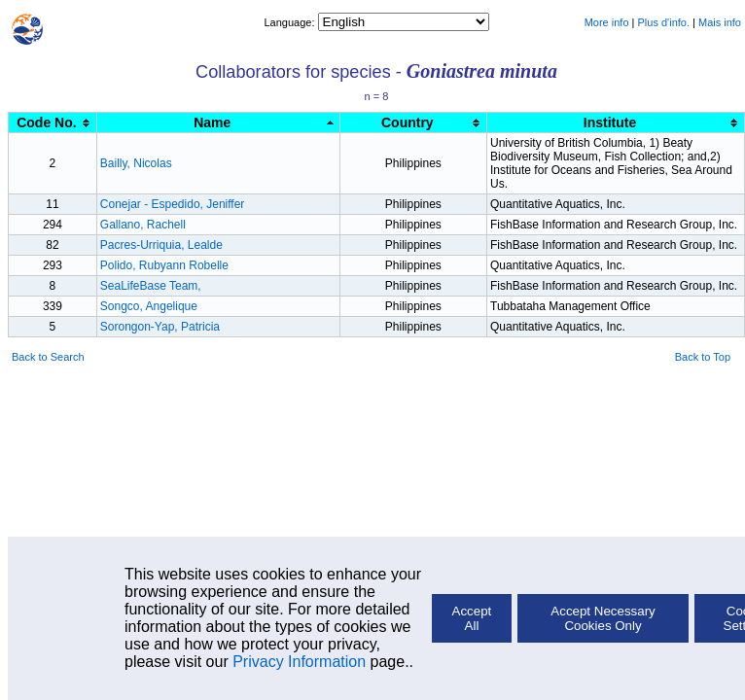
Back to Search (48, 357)
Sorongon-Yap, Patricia (160, 327)
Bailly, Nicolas (136, 163)
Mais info (720, 22)
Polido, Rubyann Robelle (164, 265)
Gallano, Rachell (143, 225)
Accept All (472, 618)
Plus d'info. (664, 22)
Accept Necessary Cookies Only (603, 618)
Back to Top (703, 357)
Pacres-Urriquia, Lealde (161, 245)
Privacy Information (299, 662)
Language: (290, 22)
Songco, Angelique (149, 306)
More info (607, 22)
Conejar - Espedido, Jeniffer (173, 204)
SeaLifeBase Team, (151, 286)
